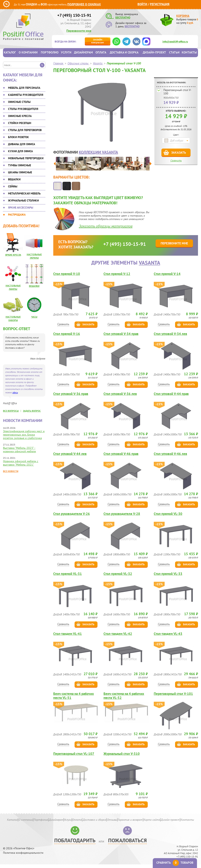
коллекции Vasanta (98, 152)
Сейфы (13, 186)
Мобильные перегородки (26, 158)
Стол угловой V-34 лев (170, 334)
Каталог (10, 52)
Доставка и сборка (124, 52)
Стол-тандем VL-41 (68, 634)
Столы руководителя (23, 109)
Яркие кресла (13, 255)
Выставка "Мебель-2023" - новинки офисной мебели (19, 450)
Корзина (183, 16)
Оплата (101, 52)
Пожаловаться (127, 840)
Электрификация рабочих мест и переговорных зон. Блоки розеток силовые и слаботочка (24, 435)
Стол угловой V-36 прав (71, 394)
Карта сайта (152, 820)
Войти (142, 4)
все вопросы (11, 411)
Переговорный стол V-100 (177, 92)
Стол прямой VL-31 (68, 574)
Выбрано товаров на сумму (187, 21)
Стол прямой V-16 (67, 334)
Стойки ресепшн (20, 123)
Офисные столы (19, 102)
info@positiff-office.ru (175, 42)
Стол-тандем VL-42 (118, 634)
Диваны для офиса (22, 144)
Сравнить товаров (175, 863)
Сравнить (176, 161)
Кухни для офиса (20, 151)
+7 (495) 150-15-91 (74, 15)
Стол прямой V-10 (67, 274)
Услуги (66, 52)
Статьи (174, 52)
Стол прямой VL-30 (168, 514)
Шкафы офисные (20, 172)
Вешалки (14, 179)
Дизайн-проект (154, 52)
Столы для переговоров (25, 130)
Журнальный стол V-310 (122, 754)
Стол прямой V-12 (117, 274)
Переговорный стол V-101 (173, 694)
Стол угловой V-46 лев (170, 454)
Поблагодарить (75, 840)
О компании (28, 52)
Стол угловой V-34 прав (121, 334)
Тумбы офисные (19, 165)
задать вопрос (32, 411)
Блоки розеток (18, 137)
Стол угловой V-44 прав (171, 394)
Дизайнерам (83, 52)
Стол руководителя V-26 (72, 514)
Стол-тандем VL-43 (168, 634)
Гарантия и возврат (130, 820)
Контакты (189, 52)
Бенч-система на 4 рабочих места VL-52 (124, 696)
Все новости (11, 471)
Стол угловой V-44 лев (70, 454)
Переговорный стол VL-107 (74, 754)
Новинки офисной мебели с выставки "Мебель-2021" (21, 463)
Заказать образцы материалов (106, 226)
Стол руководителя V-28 (122, 514)
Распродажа (17, 215)
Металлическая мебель (24, 193)
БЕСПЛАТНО (123, 18)
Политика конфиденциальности (23, 853)
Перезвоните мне (79, 31)
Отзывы (112, 820)
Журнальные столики (23, 200)
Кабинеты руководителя (26, 95)
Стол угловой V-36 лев (120, 394)
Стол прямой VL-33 (168, 574)
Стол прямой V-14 (167, 274)
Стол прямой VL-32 (118, 574)
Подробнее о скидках (84, 4)
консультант (98, 41)
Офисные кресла (20, 116)
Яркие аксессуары (21, 208)
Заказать (179, 152)
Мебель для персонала (24, 88)
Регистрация (160, 4)
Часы (34, 317)
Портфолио (50, 52)
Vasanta (150, 263)
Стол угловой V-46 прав (121, 454)
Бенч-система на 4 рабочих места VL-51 (74, 696)
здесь (15, 392)
